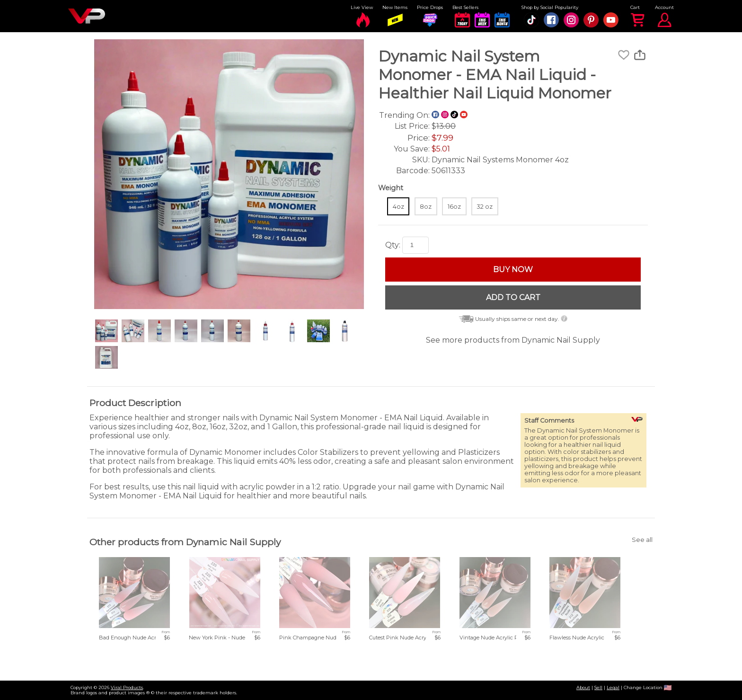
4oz (398, 207)
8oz (426, 207)
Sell (598, 687)
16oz (454, 207)
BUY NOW (513, 270)
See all (642, 540)
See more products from (513, 340)
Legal (613, 687)
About (583, 687)
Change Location (648, 687)
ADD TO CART (513, 297)
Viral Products (127, 687)
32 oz (485, 207)
